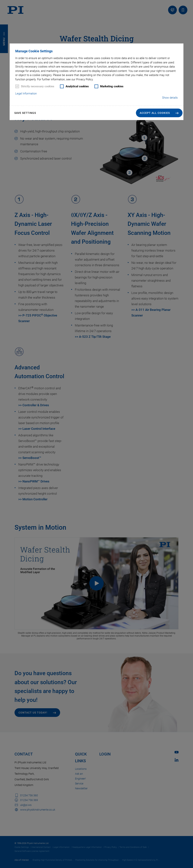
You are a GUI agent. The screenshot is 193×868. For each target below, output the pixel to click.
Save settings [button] (25, 113)
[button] (159, 113)
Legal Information (26, 94)
